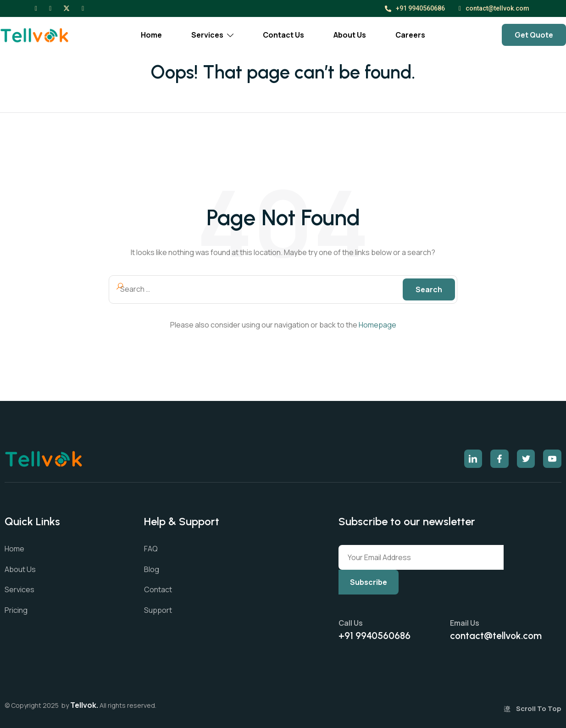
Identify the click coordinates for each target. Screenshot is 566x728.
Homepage (377, 325)
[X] (67, 8)
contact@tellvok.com (494, 8)
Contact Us (283, 35)
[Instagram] (50, 8)
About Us (350, 35)
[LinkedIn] (83, 8)
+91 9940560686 (415, 8)
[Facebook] (36, 8)
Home (151, 35)
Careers (410, 35)
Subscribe (369, 582)
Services (212, 35)
